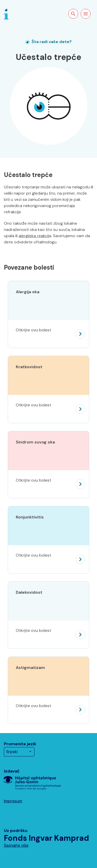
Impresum (13, 801)
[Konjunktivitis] (48, 559)
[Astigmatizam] (48, 710)
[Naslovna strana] (6, 13)
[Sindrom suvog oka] (48, 484)
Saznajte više (16, 845)
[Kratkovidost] (48, 409)
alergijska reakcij (34, 236)
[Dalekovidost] (48, 634)
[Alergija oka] (48, 334)
